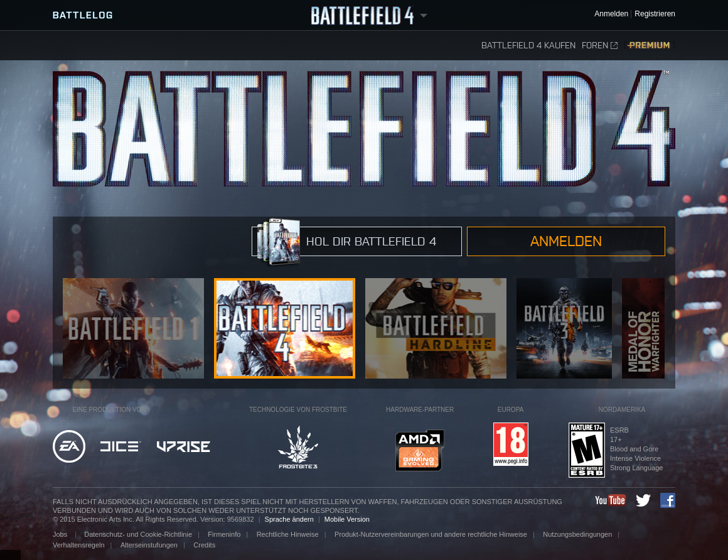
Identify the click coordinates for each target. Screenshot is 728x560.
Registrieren (655, 14)
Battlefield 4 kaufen (528, 46)
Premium (650, 46)
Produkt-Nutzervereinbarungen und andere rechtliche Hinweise (431, 534)
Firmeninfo (224, 534)
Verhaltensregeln (79, 545)
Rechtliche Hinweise (288, 534)
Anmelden (566, 241)
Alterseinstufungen (149, 545)
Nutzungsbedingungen (577, 534)
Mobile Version (347, 519)
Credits (204, 545)
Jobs (61, 534)
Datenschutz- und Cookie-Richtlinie (138, 534)
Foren (600, 46)
